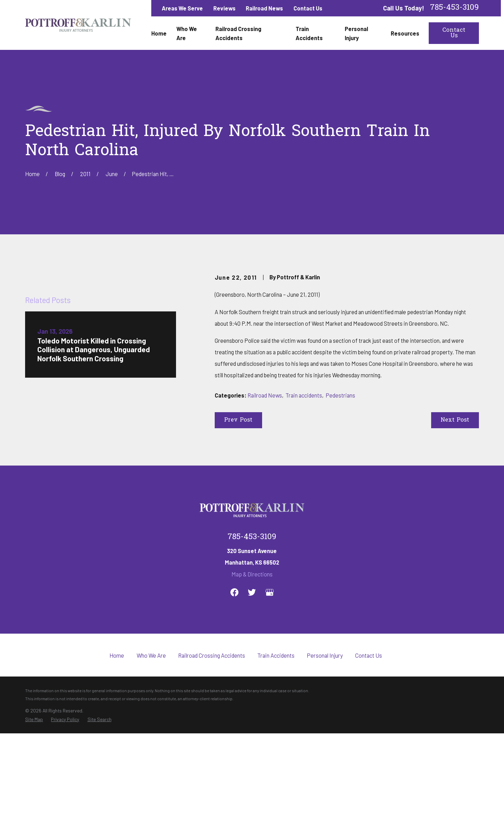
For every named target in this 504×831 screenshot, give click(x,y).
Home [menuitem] (159, 33)
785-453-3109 (455, 8)
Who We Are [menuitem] (187, 33)
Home (117, 756)
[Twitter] (252, 693)
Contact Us (308, 8)
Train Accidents (276, 756)
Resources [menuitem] (405, 33)
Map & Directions (252, 674)
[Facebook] (234, 693)
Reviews (224, 8)
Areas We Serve (182, 8)
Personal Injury (325, 756)
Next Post (455, 420)
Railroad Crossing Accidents (212, 756)
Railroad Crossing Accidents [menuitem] (238, 33)
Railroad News (264, 8)
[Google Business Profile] (270, 693)
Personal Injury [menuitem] (356, 33)
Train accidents (304, 395)
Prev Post (238, 420)
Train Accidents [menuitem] (309, 33)
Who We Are (151, 756)
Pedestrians (340, 395)
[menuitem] (34, 820)
